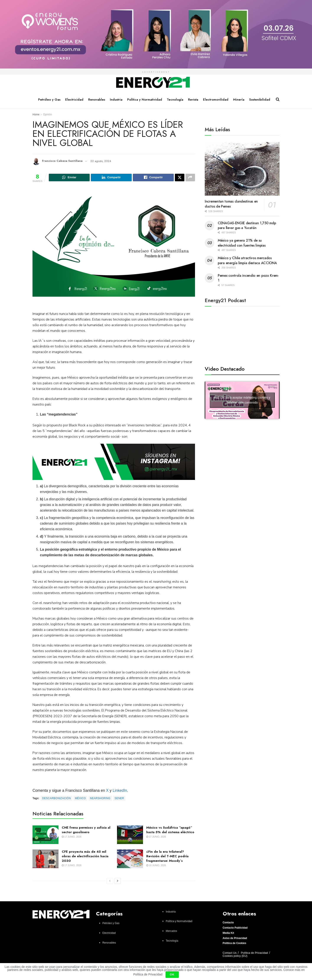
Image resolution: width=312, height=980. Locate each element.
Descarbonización (56, 799)
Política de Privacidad (254, 953)
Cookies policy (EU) (235, 956)
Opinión (48, 115)
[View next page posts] (118, 882)
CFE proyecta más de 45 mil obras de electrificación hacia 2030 (85, 857)
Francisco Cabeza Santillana (62, 161)
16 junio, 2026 (156, 866)
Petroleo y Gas (111, 924)
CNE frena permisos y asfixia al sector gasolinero (86, 830)
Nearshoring (100, 799)
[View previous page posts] (110, 882)
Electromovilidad (216, 100)
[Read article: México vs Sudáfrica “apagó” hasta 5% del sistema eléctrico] (130, 835)
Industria (116, 100)
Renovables (97, 100)
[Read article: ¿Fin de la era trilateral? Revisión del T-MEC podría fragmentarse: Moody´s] (130, 859)
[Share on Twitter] (180, 178)
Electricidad (74, 100)
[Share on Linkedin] (111, 178)
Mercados (171, 932)
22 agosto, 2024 (101, 161)
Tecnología (175, 100)
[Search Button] (278, 99)
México (80, 799)
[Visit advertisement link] (156, 34)
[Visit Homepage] (153, 83)
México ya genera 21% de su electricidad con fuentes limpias (242, 243)
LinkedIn (120, 791)
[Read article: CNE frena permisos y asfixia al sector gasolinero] (45, 835)
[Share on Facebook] (153, 178)
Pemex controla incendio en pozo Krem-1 (248, 278)
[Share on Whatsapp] (69, 178)
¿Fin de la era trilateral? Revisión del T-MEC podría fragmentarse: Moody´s (167, 857)
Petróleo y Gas (49, 100)
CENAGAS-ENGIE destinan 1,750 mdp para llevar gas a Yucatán (247, 225)
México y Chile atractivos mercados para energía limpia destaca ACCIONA (247, 260)
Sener (119, 799)
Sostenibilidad (260, 100)
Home (36, 115)
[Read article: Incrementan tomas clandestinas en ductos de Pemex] (242, 169)
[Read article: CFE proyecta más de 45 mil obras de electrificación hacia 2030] (45, 859)
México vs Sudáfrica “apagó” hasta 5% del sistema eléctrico (170, 830)
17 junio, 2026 (72, 837)
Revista (193, 100)
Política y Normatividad (145, 100)
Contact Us (230, 953)
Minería (239, 100)
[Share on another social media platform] (190, 178)
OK (172, 974)
